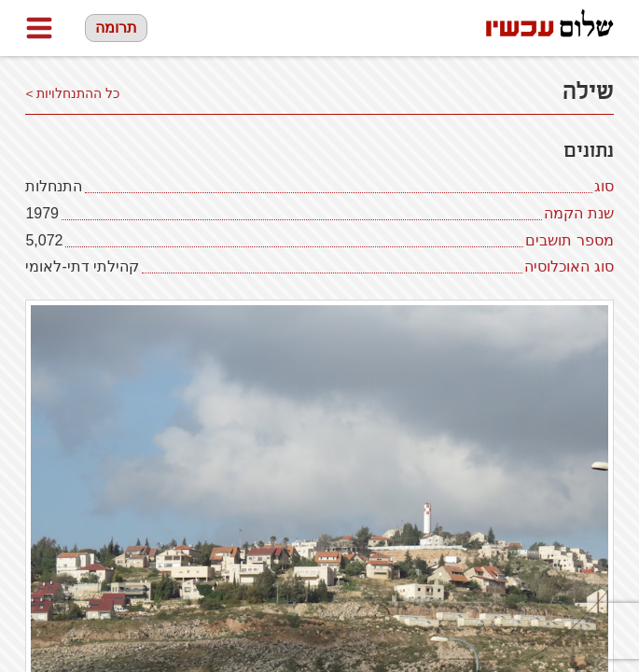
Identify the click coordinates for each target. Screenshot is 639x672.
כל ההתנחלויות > (72, 94)
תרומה (116, 28)
